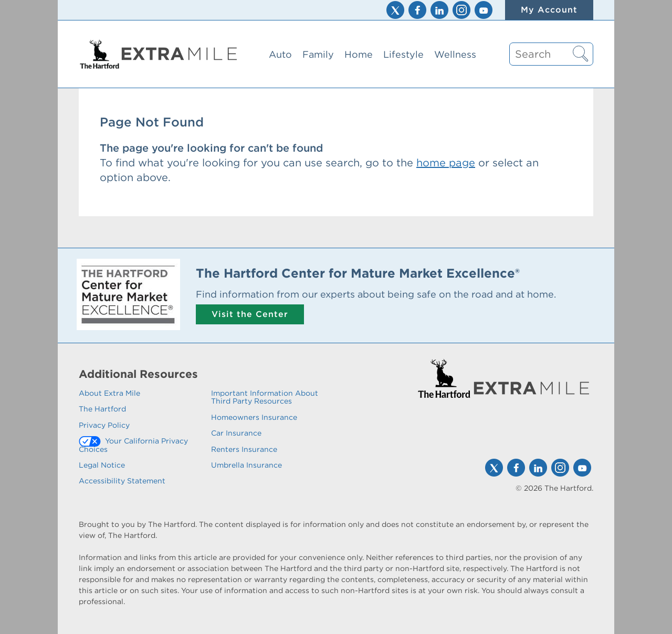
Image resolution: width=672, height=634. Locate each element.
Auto (280, 54)
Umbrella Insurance (246, 465)
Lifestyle (403, 54)
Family (318, 54)
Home (359, 54)
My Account (549, 10)
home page (446, 163)
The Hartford (102, 409)
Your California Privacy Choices (133, 445)
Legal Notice (102, 465)
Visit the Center (250, 314)
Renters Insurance (244, 449)
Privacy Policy (104, 425)
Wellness (455, 54)
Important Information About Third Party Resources (265, 397)
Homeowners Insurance (254, 417)
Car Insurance (236, 433)
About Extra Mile (109, 393)
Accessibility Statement (122, 481)
